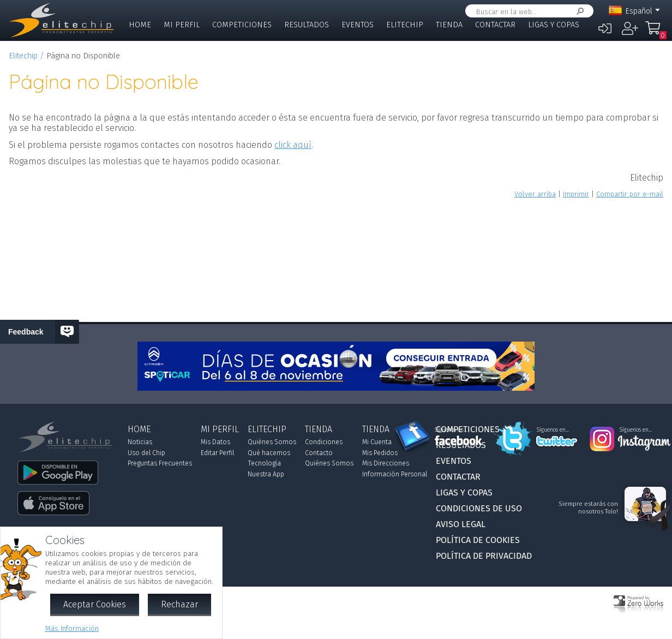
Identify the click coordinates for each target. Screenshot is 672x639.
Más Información (72, 628)
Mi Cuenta (377, 442)
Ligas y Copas (554, 25)
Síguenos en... (451, 430)
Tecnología (264, 463)
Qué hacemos (269, 453)
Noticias (140, 442)
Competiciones (242, 25)
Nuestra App (266, 474)
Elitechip (405, 25)
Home (140, 25)
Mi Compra (656, 33)
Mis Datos (215, 442)
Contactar (495, 25)
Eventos (358, 25)
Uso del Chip (146, 453)
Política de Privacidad (484, 556)
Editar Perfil (217, 453)
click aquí (293, 145)
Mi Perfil (182, 25)
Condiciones (324, 442)
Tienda (449, 25)
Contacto (319, 453)
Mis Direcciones (386, 463)
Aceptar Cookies (95, 604)
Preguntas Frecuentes (160, 463)
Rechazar (179, 604)
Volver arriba (535, 194)
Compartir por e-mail (630, 194)
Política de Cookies (478, 540)
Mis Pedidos (380, 453)
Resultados (307, 25)
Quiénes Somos (272, 442)
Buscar (578, 11)
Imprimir (576, 194)
